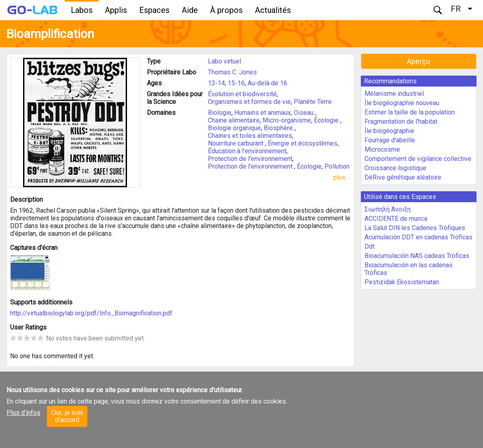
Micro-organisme (287, 120)
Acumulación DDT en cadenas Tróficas (418, 237)
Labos (82, 10)
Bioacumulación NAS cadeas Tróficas (417, 256)
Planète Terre (313, 102)
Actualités (273, 10)
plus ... (342, 177)
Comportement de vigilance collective (418, 159)
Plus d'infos (23, 413)
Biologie (220, 113)
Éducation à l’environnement (247, 151)
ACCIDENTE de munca (396, 219)
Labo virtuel (225, 61)
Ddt (370, 246)
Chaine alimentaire (234, 120)
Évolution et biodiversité (242, 94)
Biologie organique (234, 128)
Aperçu (418, 61)
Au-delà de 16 (267, 83)
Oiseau (304, 113)
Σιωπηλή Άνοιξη (388, 209)
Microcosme (382, 149)
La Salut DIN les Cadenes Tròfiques (415, 228)
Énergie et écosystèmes (303, 143)
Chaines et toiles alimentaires (250, 136)
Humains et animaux (263, 113)
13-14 (216, 83)
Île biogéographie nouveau (402, 103)
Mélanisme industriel (394, 94)
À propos (226, 10)
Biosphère (279, 128)
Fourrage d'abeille (390, 140)
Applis (116, 10)
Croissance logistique (395, 168)
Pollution (337, 166)
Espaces (154, 10)
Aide (190, 10)
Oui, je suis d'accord (67, 416)
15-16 (236, 83)
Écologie (327, 120)
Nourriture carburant (236, 143)
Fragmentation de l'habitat (401, 122)
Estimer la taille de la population (410, 112)
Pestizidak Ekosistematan (402, 282)
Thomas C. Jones (232, 72)
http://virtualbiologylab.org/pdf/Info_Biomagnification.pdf (91, 313)
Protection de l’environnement (250, 159)
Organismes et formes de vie (249, 102)
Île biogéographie (389, 131)
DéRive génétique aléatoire (403, 177)
